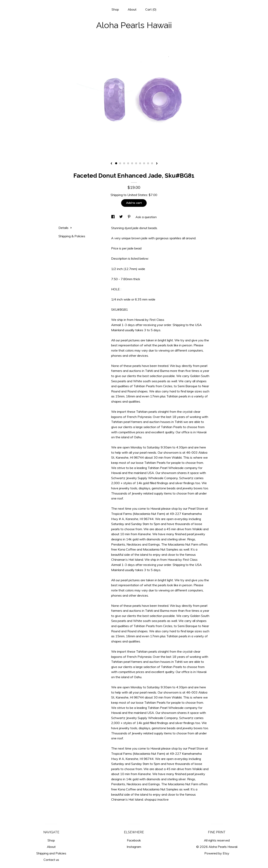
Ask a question (146, 217)
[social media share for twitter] (121, 217)
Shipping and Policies (51, 853)
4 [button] (128, 163)
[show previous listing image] (111, 164)
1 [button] (116, 163)
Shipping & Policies (72, 236)
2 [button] (120, 163)
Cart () (151, 9)
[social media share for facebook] (113, 217)
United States (137, 195)
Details (65, 228)
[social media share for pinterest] (130, 217)
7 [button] (140, 163)
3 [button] (124, 163)
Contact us (51, 860)
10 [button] (152, 163)
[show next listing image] (157, 164)
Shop (115, 9)
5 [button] (132, 163)
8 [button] (144, 163)
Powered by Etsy (217, 853)
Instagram (134, 847)
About (132, 9)
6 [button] (136, 163)
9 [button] (148, 163)
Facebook (134, 840)
